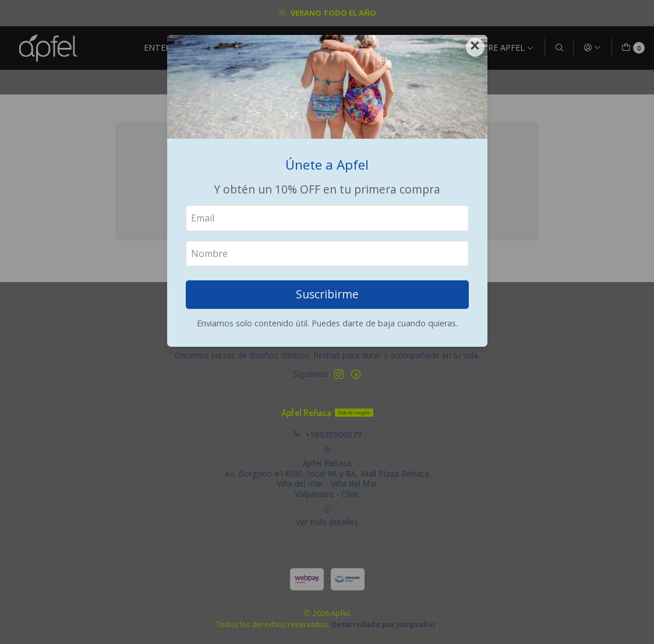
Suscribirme (327, 294)
